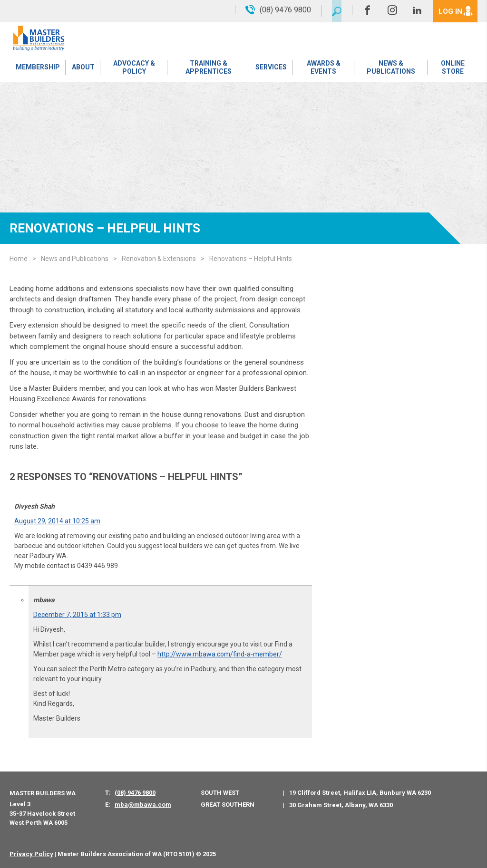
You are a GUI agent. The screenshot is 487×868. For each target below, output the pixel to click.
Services (271, 69)
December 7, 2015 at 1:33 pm (77, 615)
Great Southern (228, 805)
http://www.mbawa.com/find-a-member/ (220, 654)
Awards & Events (323, 69)
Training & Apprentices (208, 69)
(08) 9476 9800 (135, 793)
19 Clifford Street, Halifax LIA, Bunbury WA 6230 (360, 793)
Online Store (452, 69)
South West (220, 793)
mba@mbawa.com (143, 805)
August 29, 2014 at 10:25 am (57, 521)
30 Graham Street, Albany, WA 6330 (341, 805)
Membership (37, 69)
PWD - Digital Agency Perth (260, 854)
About (82, 69)
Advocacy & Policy (133, 69)
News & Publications (390, 69)
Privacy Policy (31, 854)
